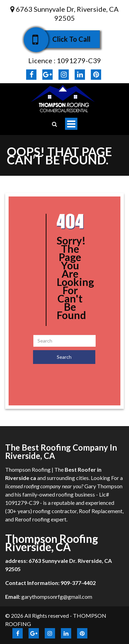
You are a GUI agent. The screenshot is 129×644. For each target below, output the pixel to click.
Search (64, 357)
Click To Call (67, 39)
